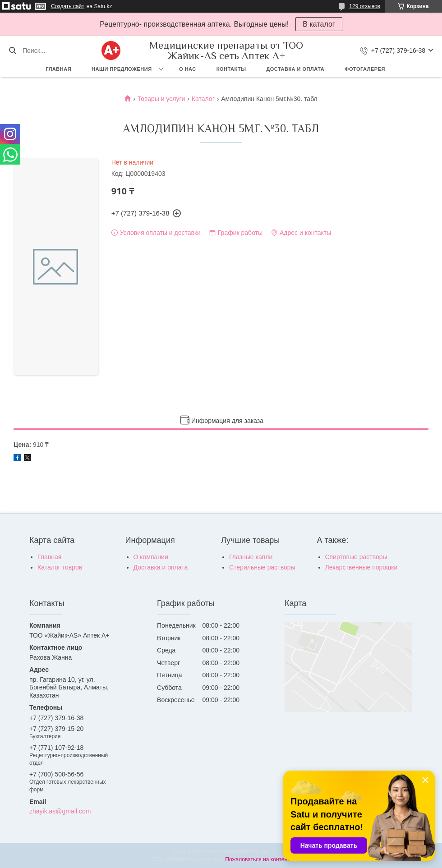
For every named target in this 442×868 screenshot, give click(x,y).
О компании (151, 557)
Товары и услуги (161, 99)
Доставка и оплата (295, 69)
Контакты (231, 69)
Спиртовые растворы (356, 557)
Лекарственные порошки (361, 567)
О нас (188, 69)
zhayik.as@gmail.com (60, 811)
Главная (58, 69)
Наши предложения (122, 69)
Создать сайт (68, 6)
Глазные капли (251, 557)
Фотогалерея (365, 69)
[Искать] (12, 51)
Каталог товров (60, 567)
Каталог (203, 99)
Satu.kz (259, 851)
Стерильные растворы (262, 567)
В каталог (319, 24)
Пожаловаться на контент (257, 859)
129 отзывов (365, 6)
